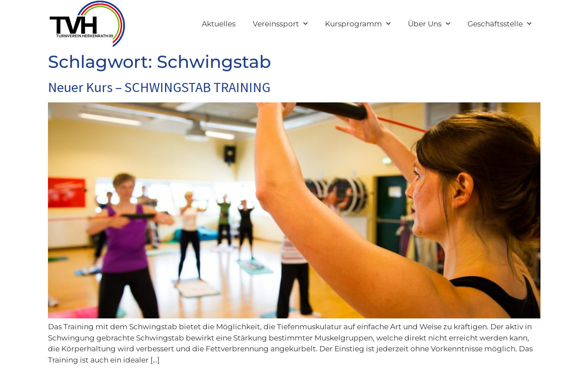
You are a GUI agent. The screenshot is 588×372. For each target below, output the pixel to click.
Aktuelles (219, 24)
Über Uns (429, 24)
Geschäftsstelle (499, 24)
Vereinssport (280, 24)
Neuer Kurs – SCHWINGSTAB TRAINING (159, 87)
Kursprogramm (358, 24)
